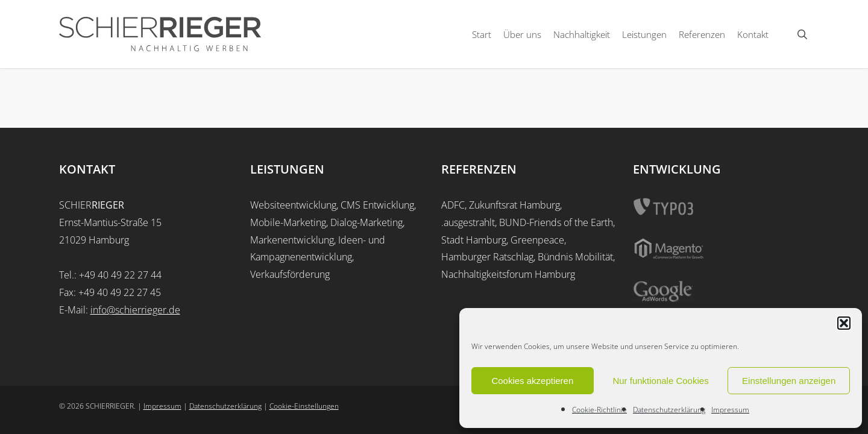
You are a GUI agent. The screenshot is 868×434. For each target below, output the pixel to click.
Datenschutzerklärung (669, 410)
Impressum (730, 410)
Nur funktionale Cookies (660, 381)
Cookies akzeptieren (532, 381)
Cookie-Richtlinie (599, 410)
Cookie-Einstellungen (304, 406)
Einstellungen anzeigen (789, 381)
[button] (844, 323)
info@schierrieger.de (135, 310)
